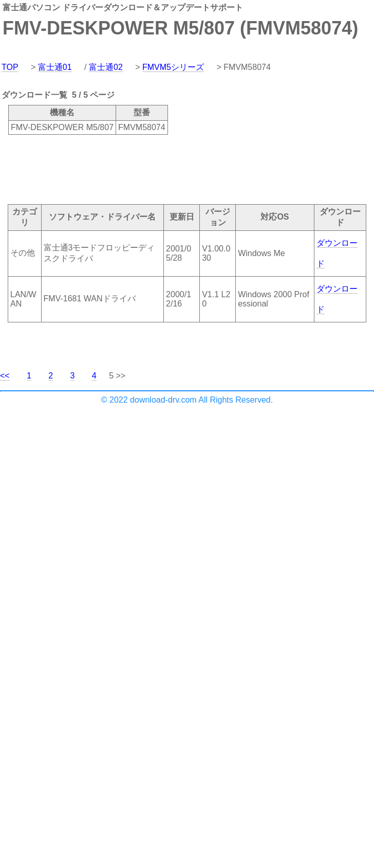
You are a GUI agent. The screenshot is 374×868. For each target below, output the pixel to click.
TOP (10, 67)
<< (5, 376)
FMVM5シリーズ (173, 67)
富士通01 (55, 67)
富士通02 (106, 67)
